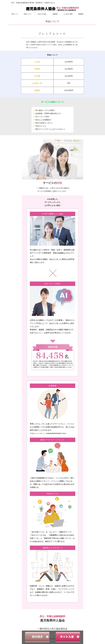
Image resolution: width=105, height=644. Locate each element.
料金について (28, 14)
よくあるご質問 (68, 14)
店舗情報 (55, 14)
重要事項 (81, 14)
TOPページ (15, 14)
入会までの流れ (42, 14)
